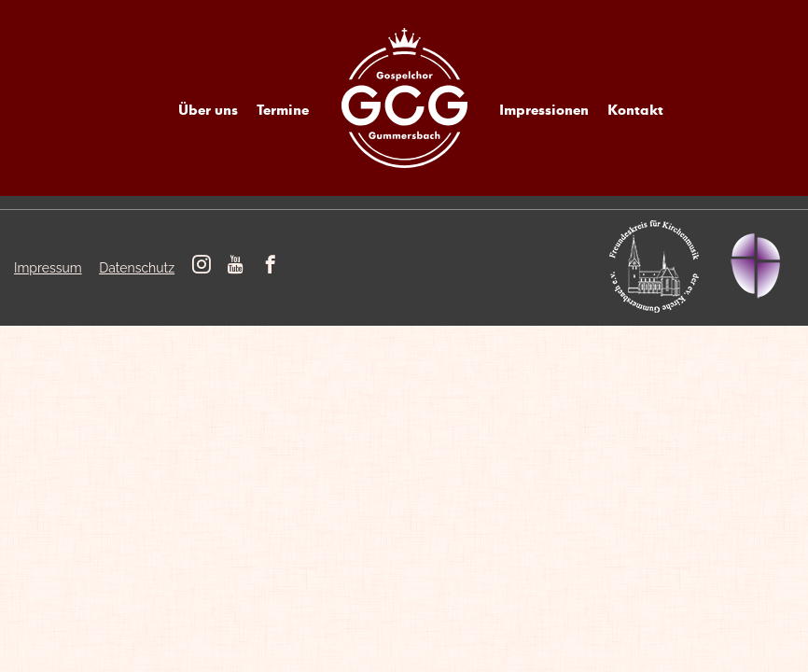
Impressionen (544, 109)
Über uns (208, 109)
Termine (283, 109)
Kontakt (635, 109)
